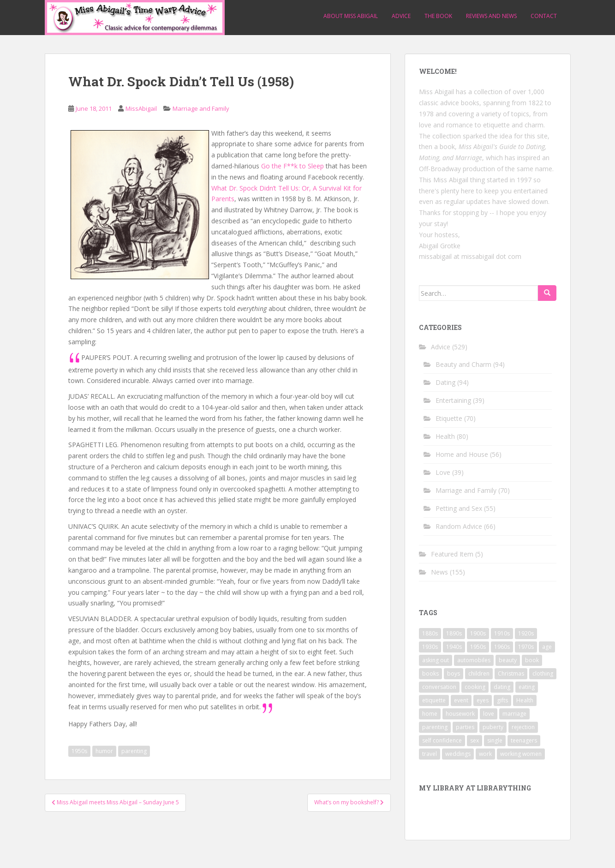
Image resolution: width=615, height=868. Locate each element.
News (439, 572)
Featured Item (452, 554)
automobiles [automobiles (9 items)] (474, 660)
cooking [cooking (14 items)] (475, 687)
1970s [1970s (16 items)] (526, 647)
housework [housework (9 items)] (460, 714)
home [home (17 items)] (430, 714)
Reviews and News (491, 16)
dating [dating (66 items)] (502, 687)
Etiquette (449, 418)
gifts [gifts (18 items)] (502, 700)
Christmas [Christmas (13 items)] (511, 673)
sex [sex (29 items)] (475, 740)
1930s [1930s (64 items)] (430, 647)
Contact (544, 16)
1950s (79, 751)
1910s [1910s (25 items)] (502, 633)
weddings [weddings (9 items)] (458, 754)
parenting (134, 751)
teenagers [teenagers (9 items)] (524, 740)
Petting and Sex (459, 508)
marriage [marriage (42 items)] (514, 714)
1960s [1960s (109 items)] (502, 647)
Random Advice (459, 526)
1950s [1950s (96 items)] (478, 647)
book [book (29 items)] (532, 660)
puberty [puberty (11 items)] (493, 727)
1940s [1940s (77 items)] (454, 647)
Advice (401, 16)
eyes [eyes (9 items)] (483, 700)
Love (443, 472)
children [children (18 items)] (479, 673)
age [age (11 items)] (547, 647)
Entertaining (453, 400)
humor (104, 751)
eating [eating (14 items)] (527, 687)
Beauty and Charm (463, 364)
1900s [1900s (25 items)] (478, 633)
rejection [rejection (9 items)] (523, 727)
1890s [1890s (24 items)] (454, 633)
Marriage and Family (201, 108)
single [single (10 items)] (495, 740)
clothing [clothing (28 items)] (543, 673)
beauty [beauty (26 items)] (508, 660)
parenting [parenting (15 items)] (435, 727)
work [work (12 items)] (485, 754)
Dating (445, 382)
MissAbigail (141, 108)
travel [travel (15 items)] (430, 754)
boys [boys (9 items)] (454, 673)
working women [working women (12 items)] (521, 754)
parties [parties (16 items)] (465, 727)
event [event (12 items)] (461, 700)
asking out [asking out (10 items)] (436, 660)
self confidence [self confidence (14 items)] (442, 740)
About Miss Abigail (351, 16)
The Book (438, 16)
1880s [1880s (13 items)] (430, 633)
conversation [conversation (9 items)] (439, 687)
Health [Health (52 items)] (525, 700)
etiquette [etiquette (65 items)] (434, 700)
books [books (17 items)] (430, 673)
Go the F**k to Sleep (293, 166)
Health (445, 436)
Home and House (462, 454)
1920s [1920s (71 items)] (526, 633)
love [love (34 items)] (489, 714)
